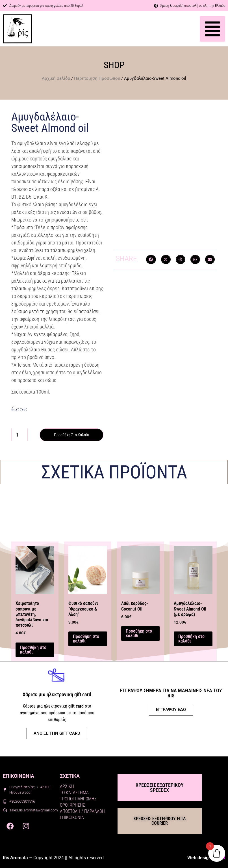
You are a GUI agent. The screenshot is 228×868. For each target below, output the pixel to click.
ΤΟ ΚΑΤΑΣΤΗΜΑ (74, 793)
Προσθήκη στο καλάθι (71, 435)
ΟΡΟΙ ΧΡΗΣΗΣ (72, 805)
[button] (212, 29)
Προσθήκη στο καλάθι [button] (33, 650)
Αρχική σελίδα (56, 78)
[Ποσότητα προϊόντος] (19, 435)
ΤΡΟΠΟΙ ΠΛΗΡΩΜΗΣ (78, 799)
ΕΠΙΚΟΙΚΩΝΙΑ (72, 817)
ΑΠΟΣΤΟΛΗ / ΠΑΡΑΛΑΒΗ (82, 811)
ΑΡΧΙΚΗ (67, 786)
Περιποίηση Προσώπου (97, 78)
